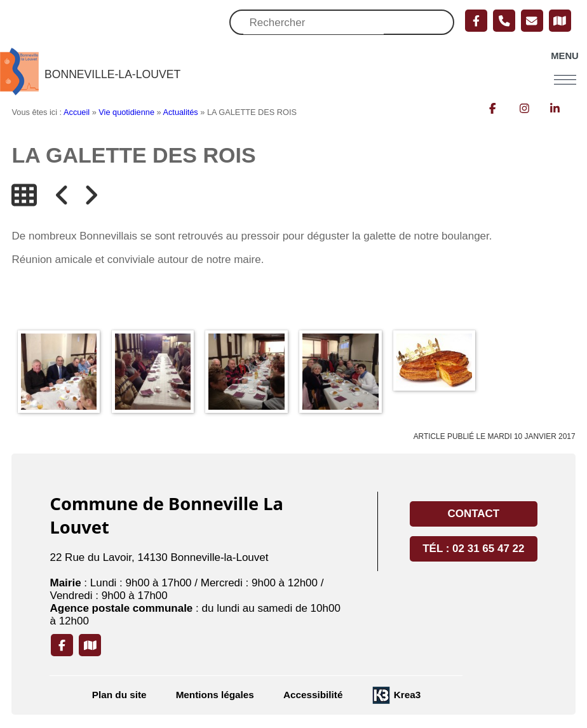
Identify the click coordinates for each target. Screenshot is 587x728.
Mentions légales (215, 695)
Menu (564, 56)
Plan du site (119, 695)
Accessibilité (313, 695)
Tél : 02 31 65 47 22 (473, 549)
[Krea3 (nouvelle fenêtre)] (396, 696)
